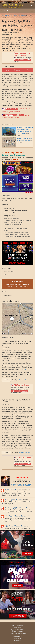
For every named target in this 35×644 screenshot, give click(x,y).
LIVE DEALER (28, 484)
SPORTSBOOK (18, 486)
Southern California (20, 15)
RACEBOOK (27, 486)
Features (17, 70)
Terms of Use (17, 638)
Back (6, 380)
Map (28, 70)
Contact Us (17, 640)
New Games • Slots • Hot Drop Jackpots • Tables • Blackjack (20, 389)
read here (24, 370)
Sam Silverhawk (21, 634)
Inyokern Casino (24, 380)
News (7, 70)
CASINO (14, 484)
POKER (20, 484)
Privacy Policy (17, 636)
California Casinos (7, 15)
